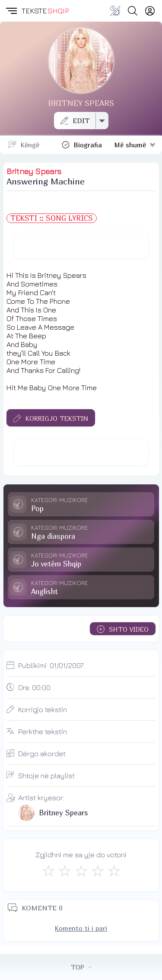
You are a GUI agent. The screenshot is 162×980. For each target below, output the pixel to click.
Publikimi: (51, 665)
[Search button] (133, 11)
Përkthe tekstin (43, 732)
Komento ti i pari (81, 928)
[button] (11, 11)
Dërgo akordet (42, 754)
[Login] (150, 11)
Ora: (34, 687)
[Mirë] (81, 871)
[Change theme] (115, 11)
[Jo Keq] (65, 871)
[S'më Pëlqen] (48, 871)
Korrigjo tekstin (43, 710)
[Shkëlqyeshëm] (114, 871)
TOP (81, 967)
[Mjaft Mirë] (98, 871)
